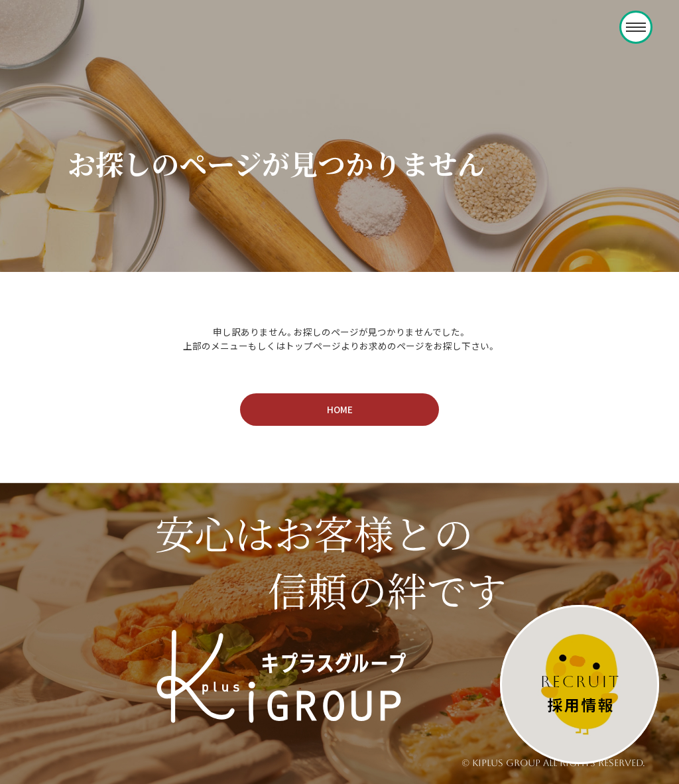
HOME (340, 409)
